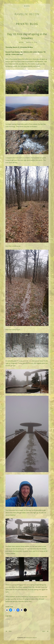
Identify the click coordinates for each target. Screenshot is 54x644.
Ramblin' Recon (27, 14)
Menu (28, 6)
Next (44, 631)
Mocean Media (31, 638)
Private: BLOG (27, 24)
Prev (10, 631)
